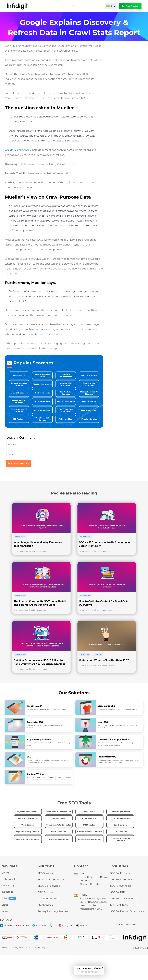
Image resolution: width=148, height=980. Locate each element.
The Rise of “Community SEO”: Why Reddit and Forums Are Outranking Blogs (38, 618)
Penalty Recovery (107, 777)
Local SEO (103, 742)
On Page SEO (86, 671)
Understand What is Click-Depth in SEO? (106, 677)
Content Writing (36, 794)
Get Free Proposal (130, 6)
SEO (29, 777)
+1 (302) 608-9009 (90, 909)
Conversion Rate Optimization (115, 759)
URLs (39, 98)
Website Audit (35, 726)
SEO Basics (100, 671)
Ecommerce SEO (107, 726)
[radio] (83, 972)
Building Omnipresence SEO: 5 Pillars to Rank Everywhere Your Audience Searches (41, 680)
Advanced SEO (21, 545)
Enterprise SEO (35, 742)
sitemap (38, 334)
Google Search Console (19, 150)
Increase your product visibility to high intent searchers (118, 729)
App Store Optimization (40, 759)
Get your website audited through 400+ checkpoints (47, 729)
